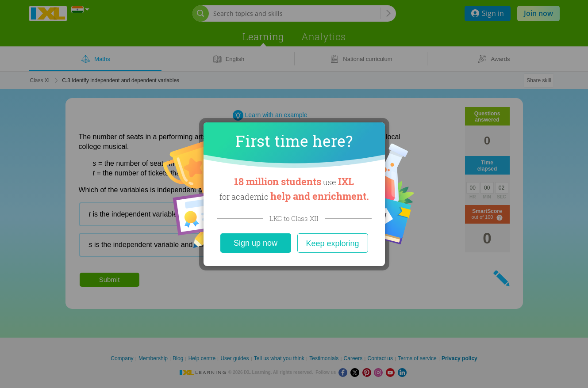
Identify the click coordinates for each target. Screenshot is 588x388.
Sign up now (256, 243)
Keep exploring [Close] (332, 243)
